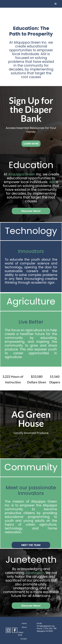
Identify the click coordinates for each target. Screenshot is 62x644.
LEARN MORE (31, 144)
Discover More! (31, 211)
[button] (56, 4)
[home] (12, 4)
